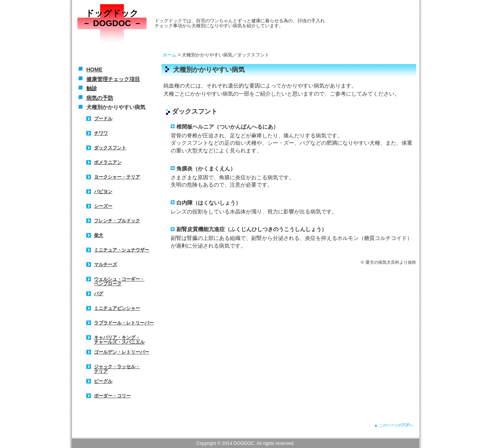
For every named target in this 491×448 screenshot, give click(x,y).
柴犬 (99, 235)
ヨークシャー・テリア (117, 177)
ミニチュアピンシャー (117, 308)
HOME (94, 69)
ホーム (170, 55)
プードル (103, 119)
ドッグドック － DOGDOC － (112, 18)
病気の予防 (100, 98)
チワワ (101, 133)
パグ (99, 294)
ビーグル (103, 381)
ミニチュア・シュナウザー (122, 250)
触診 (92, 88)
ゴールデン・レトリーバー (122, 352)
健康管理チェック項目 (113, 79)
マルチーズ (105, 265)
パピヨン (103, 192)
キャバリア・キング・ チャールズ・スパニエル (119, 340)
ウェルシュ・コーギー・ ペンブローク (119, 281)
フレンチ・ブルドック (117, 221)
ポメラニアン (108, 162)
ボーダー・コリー (112, 396)
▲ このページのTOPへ (394, 425)
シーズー (103, 206)
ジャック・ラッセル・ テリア (117, 369)
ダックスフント (110, 148)
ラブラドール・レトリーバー (124, 323)
